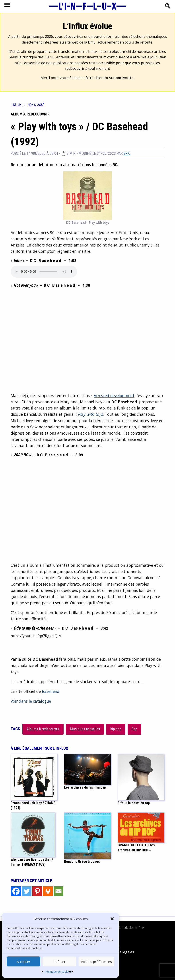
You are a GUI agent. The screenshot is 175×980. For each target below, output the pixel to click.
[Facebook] (16, 891)
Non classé (36, 105)
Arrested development (114, 396)
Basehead (51, 691)
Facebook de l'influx (125, 928)
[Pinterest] (37, 891)
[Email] (58, 891)
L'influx (16, 105)
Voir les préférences (96, 962)
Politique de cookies (58, 972)
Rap (134, 729)
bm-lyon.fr (124, 78)
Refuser (59, 962)
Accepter (23, 962)
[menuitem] (19, 105)
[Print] (48, 891)
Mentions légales (120, 952)
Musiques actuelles (85, 729)
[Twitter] (27, 891)
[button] (112, 919)
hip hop (116, 729)
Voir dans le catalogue (31, 701)
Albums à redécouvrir (43, 729)
